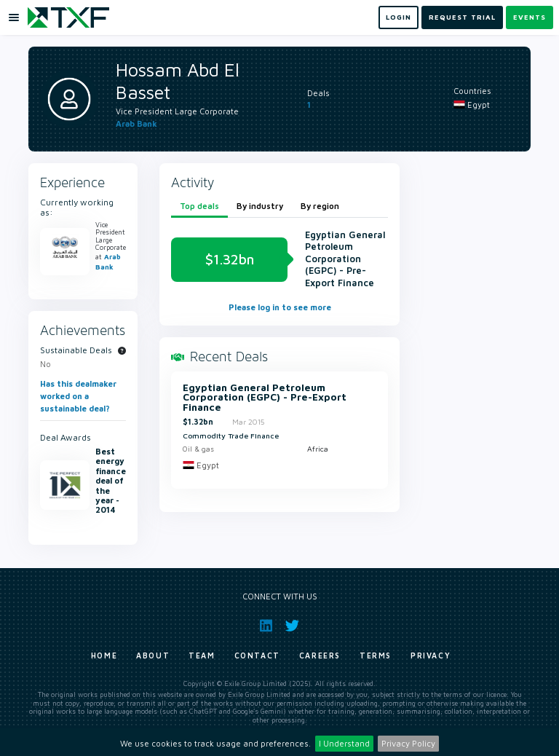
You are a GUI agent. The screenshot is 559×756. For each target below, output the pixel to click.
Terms (376, 655)
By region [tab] (320, 206)
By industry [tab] (260, 206)
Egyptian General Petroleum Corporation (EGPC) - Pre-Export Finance (265, 398)
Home (104, 655)
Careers (320, 655)
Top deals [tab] (199, 206)
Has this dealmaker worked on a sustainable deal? (78, 396)
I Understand (344, 743)
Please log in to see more (280, 307)
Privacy (431, 655)
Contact (257, 655)
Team (202, 655)
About (153, 655)
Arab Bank (136, 123)
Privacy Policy (408, 743)
